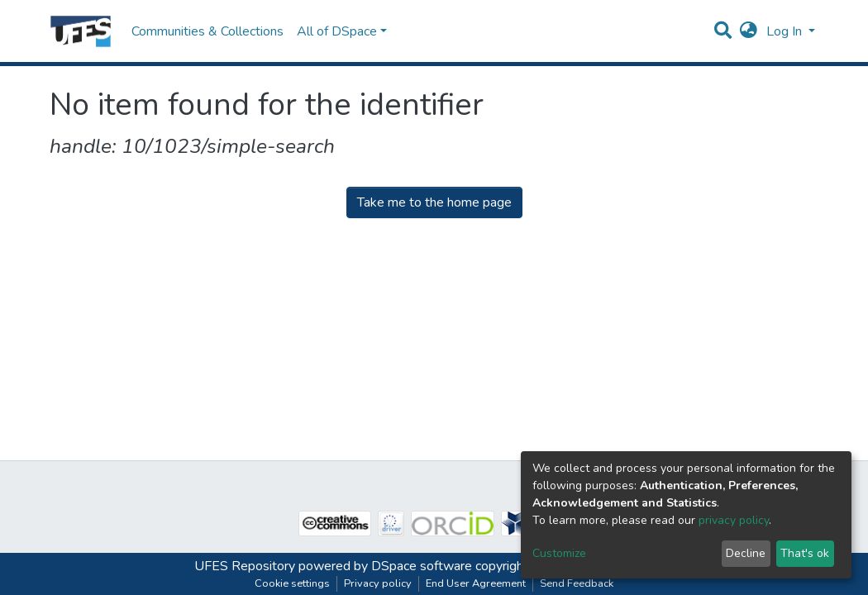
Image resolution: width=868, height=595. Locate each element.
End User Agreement (476, 583)
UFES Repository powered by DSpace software (333, 566)
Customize (559, 553)
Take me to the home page (434, 202)
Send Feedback (577, 583)
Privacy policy (378, 583)
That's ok (805, 553)
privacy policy (734, 520)
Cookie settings (292, 583)
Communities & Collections (207, 31)
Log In (786, 31)
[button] (749, 31)
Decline (746, 553)
